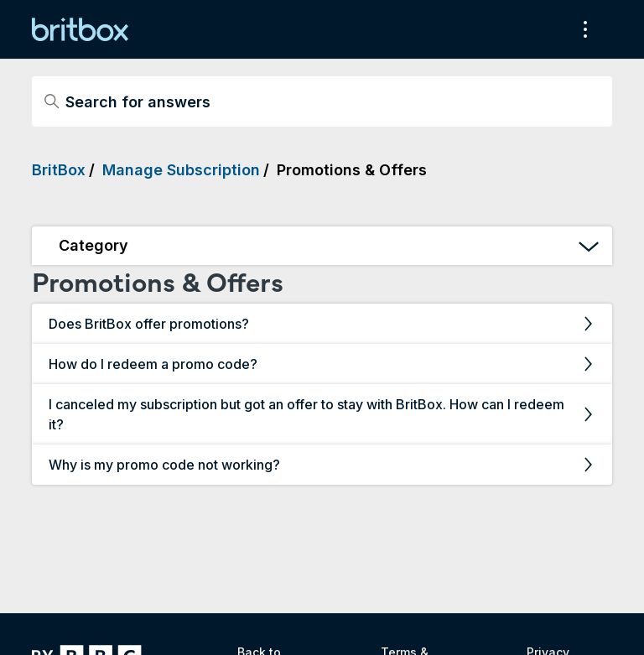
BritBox (59, 170)
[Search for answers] (322, 101)
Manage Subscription (181, 170)
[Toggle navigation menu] (582, 29)
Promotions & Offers (352, 170)
